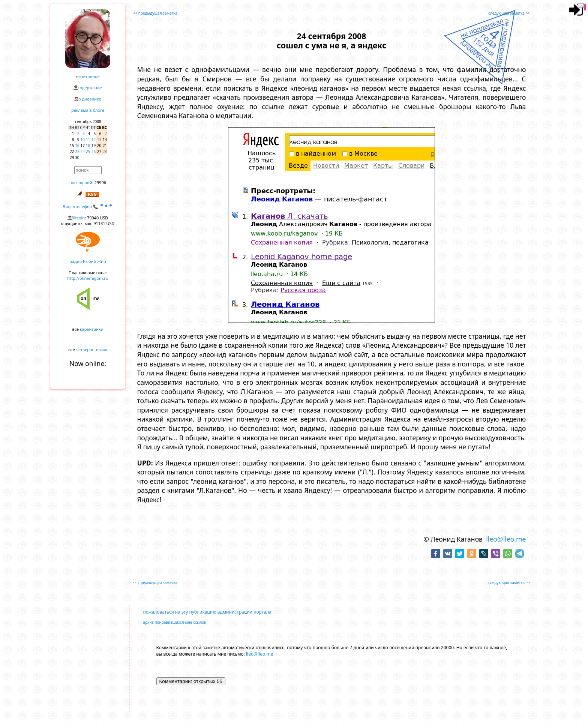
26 (94, 152)
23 (77, 152)
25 (88, 152)
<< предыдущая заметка (155, 13)
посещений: (81, 182)
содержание (90, 88)
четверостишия (92, 349)
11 (88, 140)
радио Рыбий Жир (88, 261)
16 (77, 146)
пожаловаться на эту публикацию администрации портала (207, 612)
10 (83, 140)
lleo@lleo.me (506, 539)
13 (99, 140)
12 (94, 140)
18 (88, 146)
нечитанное (88, 76)
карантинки (92, 329)
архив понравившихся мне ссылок (175, 622)
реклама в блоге (88, 110)
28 (105, 152)
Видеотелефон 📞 (88, 206)
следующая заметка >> (509, 13)
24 (83, 152)
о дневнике (90, 99)
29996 (100, 182)
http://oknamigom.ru (88, 278)
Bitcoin (78, 218)
